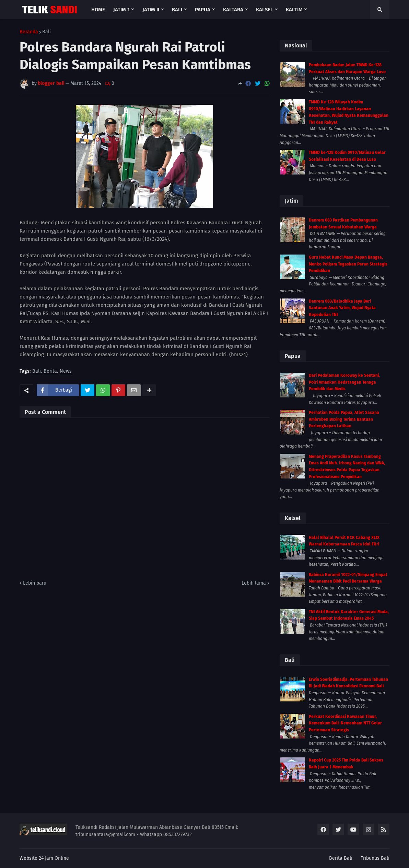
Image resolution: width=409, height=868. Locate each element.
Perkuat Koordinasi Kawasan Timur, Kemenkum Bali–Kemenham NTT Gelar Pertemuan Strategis (345, 723)
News (66, 371)
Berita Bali (341, 858)
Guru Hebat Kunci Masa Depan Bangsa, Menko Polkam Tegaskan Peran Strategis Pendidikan (348, 264)
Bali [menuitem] (177, 10)
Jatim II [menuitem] (151, 10)
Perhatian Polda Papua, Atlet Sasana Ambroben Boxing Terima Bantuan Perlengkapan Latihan (344, 419)
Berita (50, 371)
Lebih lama (254, 583)
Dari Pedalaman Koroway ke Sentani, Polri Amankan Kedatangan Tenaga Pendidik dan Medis (344, 382)
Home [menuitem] (98, 10)
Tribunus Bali (375, 858)
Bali (46, 32)
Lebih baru (35, 583)
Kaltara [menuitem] (233, 10)
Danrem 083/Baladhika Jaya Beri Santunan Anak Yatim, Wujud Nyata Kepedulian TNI (342, 308)
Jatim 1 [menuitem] (121, 10)
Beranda (29, 32)
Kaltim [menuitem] (294, 10)
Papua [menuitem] (203, 10)
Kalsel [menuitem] (265, 10)
